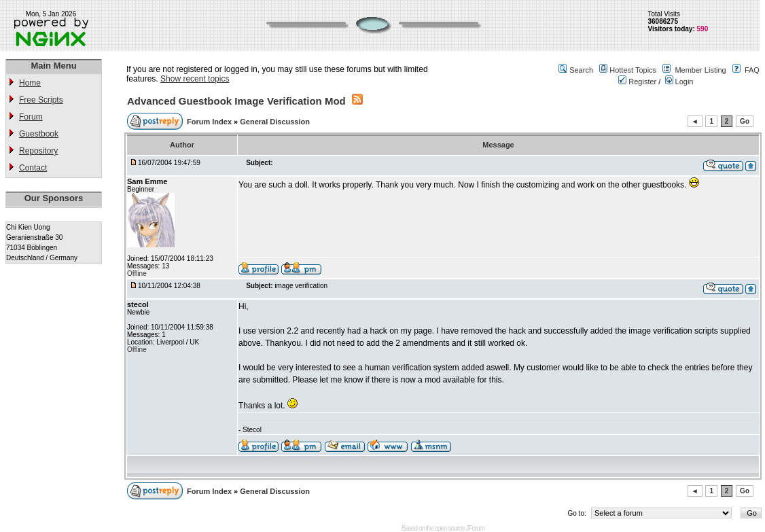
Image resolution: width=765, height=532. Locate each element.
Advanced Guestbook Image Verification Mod (236, 101)
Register (637, 82)
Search (581, 70)
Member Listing (700, 70)
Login (679, 82)
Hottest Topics (633, 70)
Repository (38, 151)
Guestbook (39, 134)
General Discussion (275, 122)
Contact (33, 168)
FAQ (752, 70)
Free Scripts (41, 100)
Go (745, 121)
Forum (31, 117)
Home (30, 83)
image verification (301, 286)
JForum (475, 528)
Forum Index (210, 122)
